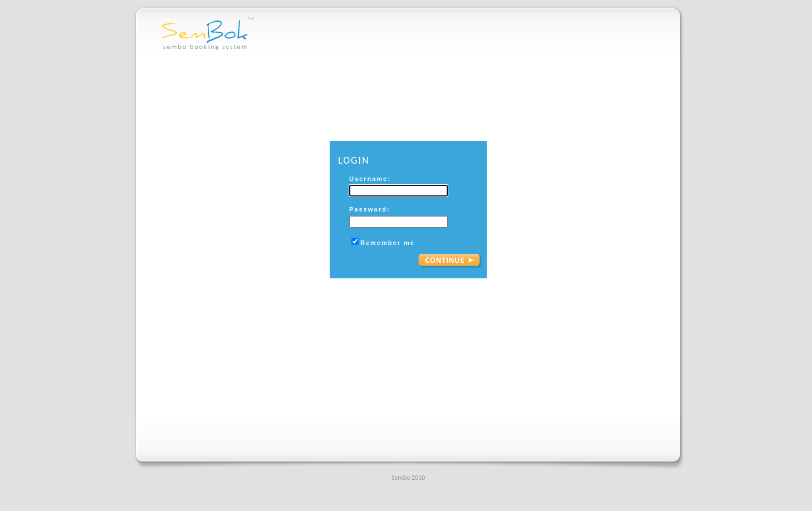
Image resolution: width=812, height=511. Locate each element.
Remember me (388, 243)
